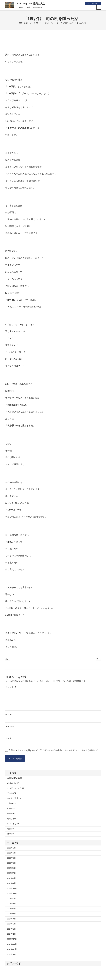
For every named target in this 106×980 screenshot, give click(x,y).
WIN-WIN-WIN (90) (15, 778)
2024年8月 (11, 904)
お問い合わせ (93, 4)
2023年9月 (11, 955)
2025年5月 (11, 863)
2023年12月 (12, 939)
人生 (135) (11, 804)
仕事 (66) (11, 809)
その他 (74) (12, 794)
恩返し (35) (12, 819)
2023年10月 (12, 950)
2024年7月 (11, 909)
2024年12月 (12, 889)
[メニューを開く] (99, 7)
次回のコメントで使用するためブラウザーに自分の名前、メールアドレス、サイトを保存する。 (54, 750)
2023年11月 (12, 944)
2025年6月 (11, 858)
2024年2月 (11, 929)
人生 (72, 23)
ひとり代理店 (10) (15, 799)
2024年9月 (11, 899)
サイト (8, 738)
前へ (7, 659)
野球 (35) (11, 834)
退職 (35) (11, 829)
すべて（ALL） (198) (16, 789)
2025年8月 (11, 848)
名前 (9, 715)
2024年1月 (11, 934)
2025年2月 (11, 879)
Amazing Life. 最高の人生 (31, 4)
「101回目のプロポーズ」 (18, 94)
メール (10, 727)
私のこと (83, 23)
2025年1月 (11, 884)
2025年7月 (11, 853)
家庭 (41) (11, 814)
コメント (11, 687)
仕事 (77, 23)
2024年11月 (12, 894)
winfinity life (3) (13, 783)
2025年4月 (11, 868)
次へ (99, 659)
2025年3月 (11, 873)
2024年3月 (11, 924)
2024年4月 (11, 919)
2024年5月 (11, 914)
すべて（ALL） (63, 23)
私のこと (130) (13, 824)
